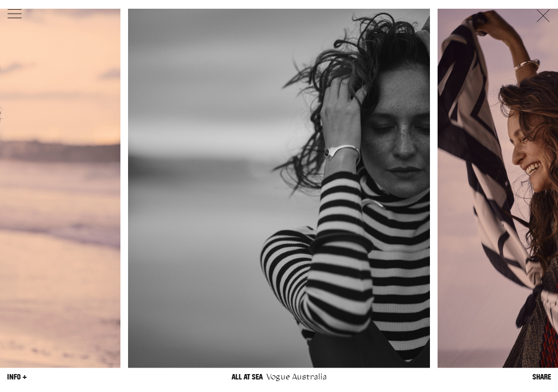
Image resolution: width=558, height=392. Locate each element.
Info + (17, 376)
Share (542, 376)
